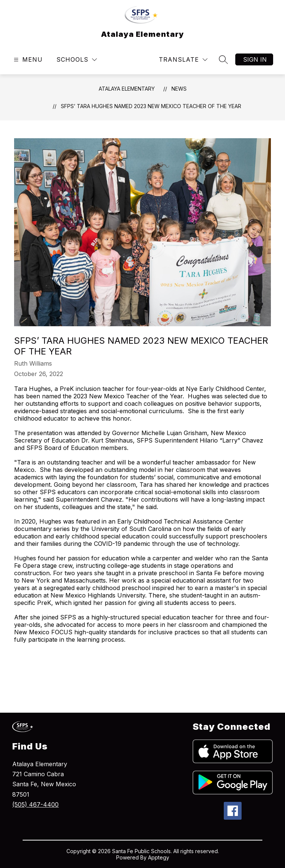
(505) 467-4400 (35, 804)
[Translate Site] (183, 60)
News (179, 89)
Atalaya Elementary (127, 89)
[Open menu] (27, 60)
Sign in (255, 59)
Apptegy (159, 857)
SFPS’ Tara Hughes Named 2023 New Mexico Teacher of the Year (151, 106)
